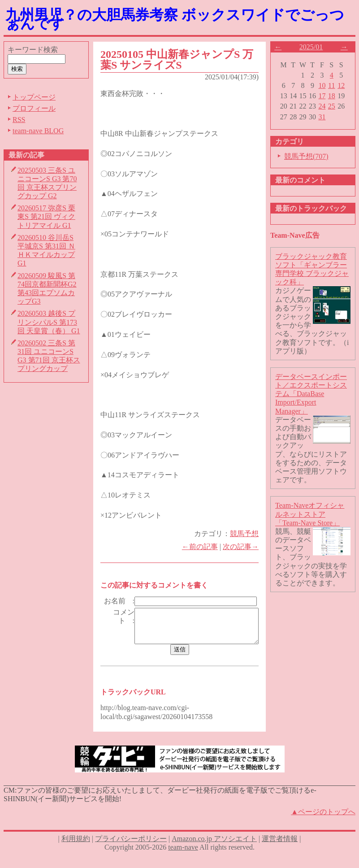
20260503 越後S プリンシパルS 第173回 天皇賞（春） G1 (49, 322)
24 (326, 106)
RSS (19, 120)
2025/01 (315, 47)
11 (335, 85)
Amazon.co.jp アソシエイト (214, 851)
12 (345, 85)
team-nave (183, 860)
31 (326, 117)
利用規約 (76, 851)
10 (326, 85)
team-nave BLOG (38, 131)
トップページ (34, 97)
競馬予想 (248, 534)
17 (326, 96)
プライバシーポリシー (131, 851)
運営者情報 (280, 851)
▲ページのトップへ (323, 825)
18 (335, 96)
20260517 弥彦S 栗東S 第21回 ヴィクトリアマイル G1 (46, 216)
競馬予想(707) (310, 156)
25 (335, 106)
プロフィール (34, 108)
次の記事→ (244, 547)
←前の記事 (203, 547)
